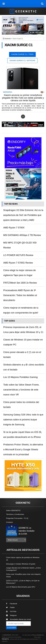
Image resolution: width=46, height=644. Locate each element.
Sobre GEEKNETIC (13, 510)
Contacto (9, 522)
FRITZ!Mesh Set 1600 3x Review (20, 283)
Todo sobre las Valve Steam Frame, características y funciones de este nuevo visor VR (21, 390)
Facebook (12, 604)
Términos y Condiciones (15, 514)
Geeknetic (8, 39)
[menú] (4, 4)
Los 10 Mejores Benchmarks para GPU (21, 587)
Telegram (11, 615)
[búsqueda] (42, 4)
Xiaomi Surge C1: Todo (22, 54)
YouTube (11, 611)
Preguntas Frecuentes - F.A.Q (17, 518)
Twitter (10, 607)
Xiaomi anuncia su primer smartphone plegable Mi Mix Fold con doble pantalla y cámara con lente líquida (23, 98)
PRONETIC (5, 639)
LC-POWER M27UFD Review (18, 255)
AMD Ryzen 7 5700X (14, 228)
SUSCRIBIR (11, 628)
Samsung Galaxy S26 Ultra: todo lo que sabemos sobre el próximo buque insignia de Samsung (23, 420)
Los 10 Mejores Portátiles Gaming (20, 377)
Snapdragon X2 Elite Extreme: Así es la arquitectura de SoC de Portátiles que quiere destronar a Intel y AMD (23, 215)
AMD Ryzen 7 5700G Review (18, 263)
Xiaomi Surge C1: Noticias (22, 60)
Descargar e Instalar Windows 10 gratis (21, 564)
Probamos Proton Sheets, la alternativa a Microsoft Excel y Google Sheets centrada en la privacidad (23, 450)
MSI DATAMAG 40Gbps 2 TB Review (22, 235)
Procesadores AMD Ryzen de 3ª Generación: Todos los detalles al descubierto (20, 295)
